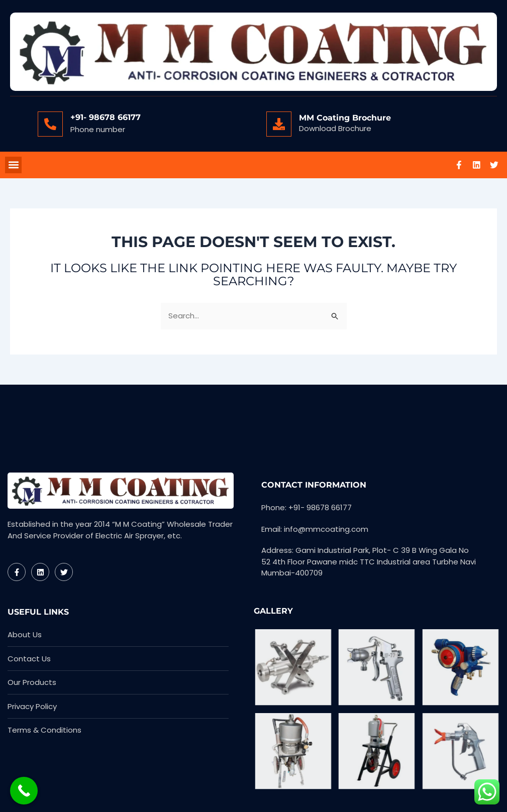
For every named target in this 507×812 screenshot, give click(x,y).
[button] (13, 165)
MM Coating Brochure (345, 118)
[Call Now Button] (24, 791)
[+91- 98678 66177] (50, 124)
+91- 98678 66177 (106, 117)
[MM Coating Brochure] (279, 124)
